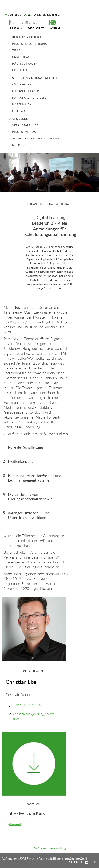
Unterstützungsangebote (34, 78)
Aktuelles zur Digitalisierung (37, 139)
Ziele (16, 50)
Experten (20, 70)
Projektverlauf (25, 132)
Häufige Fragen (25, 64)
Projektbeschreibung (30, 44)
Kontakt (55, 28)
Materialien (22, 104)
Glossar (19, 111)
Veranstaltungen (27, 125)
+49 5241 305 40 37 (27, 705)
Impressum (16, 28)
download (15, 824)
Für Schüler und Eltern (31, 98)
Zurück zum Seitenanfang (49, 848)
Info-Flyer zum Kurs (26, 813)
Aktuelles (19, 119)
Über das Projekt (26, 37)
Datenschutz (36, 28)
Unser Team (21, 57)
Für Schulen (22, 85)
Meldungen (21, 145)
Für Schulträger (26, 91)
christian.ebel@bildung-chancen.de (34, 716)
